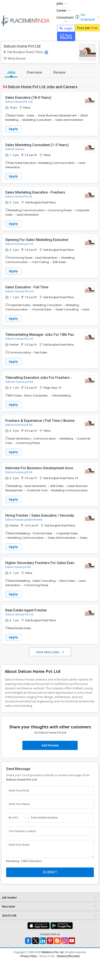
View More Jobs (48, 652)
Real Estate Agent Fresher (26, 610)
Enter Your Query (19, 845)
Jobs (62, 3)
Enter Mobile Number (44, 818)
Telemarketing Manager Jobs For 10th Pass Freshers (48, 335)
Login (66, 28)
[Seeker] (62, 956)
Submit (50, 872)
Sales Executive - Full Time (27, 287)
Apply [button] (13, 129)
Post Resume (66, 36)
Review (59, 72)
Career (63, 10)
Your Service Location (22, 831)
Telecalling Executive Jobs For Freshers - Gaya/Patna (48, 378)
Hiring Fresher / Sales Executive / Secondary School (47, 515)
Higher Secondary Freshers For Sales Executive (44, 563)
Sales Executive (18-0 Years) (28, 98)
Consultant (65, 19)
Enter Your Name (19, 804)
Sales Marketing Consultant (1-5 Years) (37, 145)
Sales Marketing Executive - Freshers (35, 192)
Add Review (50, 745)
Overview (34, 72)
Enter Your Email (19, 790)
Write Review (15, 59)
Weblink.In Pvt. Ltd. (53, 952)
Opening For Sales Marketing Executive (37, 240)
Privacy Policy (29, 956)
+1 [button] (60, 388)
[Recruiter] (74, 956)
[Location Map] (46, 52)
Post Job (87, 28)
